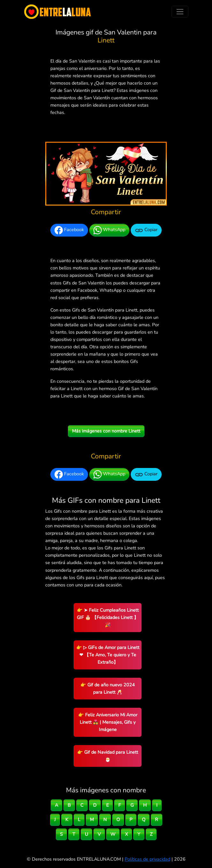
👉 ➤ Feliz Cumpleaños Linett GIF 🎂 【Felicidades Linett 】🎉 (108, 617)
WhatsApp (109, 230)
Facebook (69, 230)
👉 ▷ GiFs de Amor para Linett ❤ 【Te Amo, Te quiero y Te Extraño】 (108, 655)
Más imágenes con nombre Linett (106, 431)
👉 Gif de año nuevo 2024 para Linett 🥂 (108, 688)
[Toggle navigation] (180, 12)
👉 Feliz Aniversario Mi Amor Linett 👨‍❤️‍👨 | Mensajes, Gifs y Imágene (108, 722)
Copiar (146, 230)
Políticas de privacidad (147, 859)
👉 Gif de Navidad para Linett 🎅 (108, 756)
